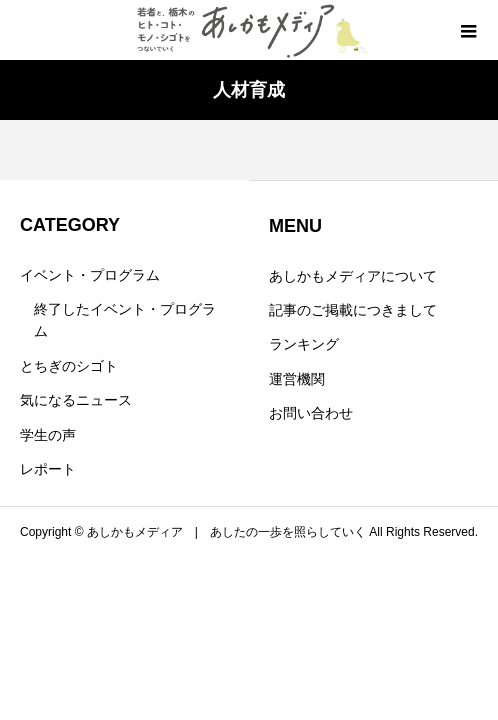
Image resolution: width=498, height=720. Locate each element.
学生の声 (48, 435)
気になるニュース (76, 400)
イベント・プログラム (90, 275)
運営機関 (297, 379)
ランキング (304, 344)
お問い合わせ (311, 413)
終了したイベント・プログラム (125, 320)
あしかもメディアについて (353, 276)
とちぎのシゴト (69, 366)
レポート (48, 469)
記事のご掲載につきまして (353, 310)
